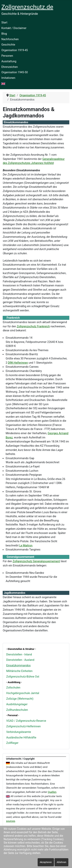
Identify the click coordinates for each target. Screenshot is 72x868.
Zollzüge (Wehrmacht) (20, 699)
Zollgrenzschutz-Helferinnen (23, 726)
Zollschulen (13, 688)
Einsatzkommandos (18, 666)
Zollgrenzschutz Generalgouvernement (36, 561)
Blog (4, 34)
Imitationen (8, 78)
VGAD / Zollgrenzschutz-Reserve (26, 721)
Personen (7, 56)
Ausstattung (9, 61)
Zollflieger (12, 743)
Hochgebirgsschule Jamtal (23, 693)
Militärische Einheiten (19, 671)
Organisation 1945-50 (15, 72)
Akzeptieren (46, 862)
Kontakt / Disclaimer (14, 28)
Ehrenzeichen (10, 67)
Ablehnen (61, 862)
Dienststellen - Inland (19, 655)
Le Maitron (26, 546)
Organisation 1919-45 (15, 50)
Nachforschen (10, 39)
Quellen (52, 792)
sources (10, 821)
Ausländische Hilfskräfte (21, 738)
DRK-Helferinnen (18, 363)
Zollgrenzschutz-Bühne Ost (23, 677)
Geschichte (8, 45)
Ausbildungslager (17, 704)
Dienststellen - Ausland (20, 660)
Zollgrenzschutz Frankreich (33, 326)
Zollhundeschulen (17, 710)
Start (4, 23)
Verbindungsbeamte (19, 732)
